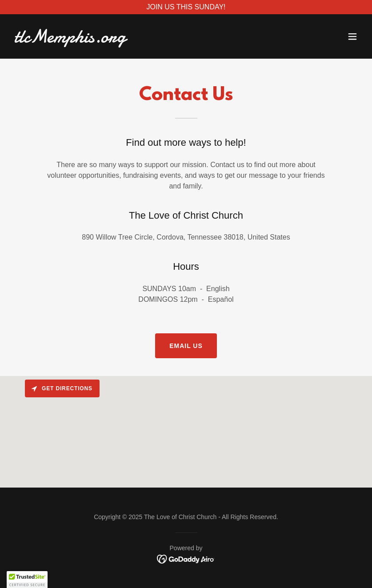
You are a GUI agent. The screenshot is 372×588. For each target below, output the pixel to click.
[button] (352, 36)
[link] (70, 40)
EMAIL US (186, 346)
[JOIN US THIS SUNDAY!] (186, 7)
